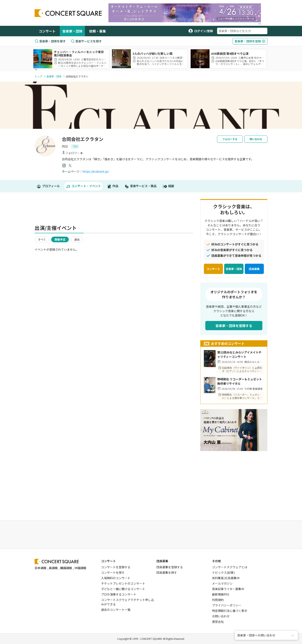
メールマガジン (222, 583)
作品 (113, 186)
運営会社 (218, 622)
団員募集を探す (167, 572)
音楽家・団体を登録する (234, 326)
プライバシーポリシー (227, 605)
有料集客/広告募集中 (226, 578)
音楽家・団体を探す (50, 41)
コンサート (47, 31)
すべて (42, 239)
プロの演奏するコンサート (119, 594)
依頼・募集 (98, 31)
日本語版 (40, 568)
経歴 (168, 186)
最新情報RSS (221, 594)
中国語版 (80, 568)
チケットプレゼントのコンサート (123, 583)
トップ (38, 76)
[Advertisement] (114, 211)
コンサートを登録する (116, 567)
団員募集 (254, 269)
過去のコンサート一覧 (116, 610)
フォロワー (72, 153)
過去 (77, 239)
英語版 (53, 568)
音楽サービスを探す (86, 41)
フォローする (230, 139)
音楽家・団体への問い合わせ (256, 635)
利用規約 (218, 600)
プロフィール (48, 186)
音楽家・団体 (72, 31)
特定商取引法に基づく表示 (230, 611)
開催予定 (60, 239)
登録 (250, 41)
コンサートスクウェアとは (230, 567)
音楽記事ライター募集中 (228, 589)
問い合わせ (256, 139)
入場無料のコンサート (116, 578)
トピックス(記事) (223, 572)
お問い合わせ (221, 616)
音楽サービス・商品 (141, 186)
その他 (216, 561)
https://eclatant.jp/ (96, 171)
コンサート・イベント (83, 186)
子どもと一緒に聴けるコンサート (123, 589)
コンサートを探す (113, 572)
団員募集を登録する (170, 567)
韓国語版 (66, 568)
